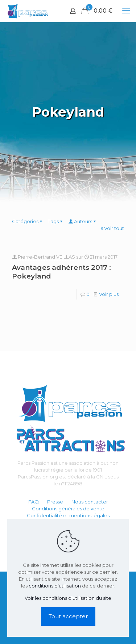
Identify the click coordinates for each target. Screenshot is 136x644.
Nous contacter (90, 502)
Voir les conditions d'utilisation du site (68, 598)
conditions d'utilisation (55, 586)
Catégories (28, 221)
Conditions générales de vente (68, 509)
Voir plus (109, 294)
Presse (55, 502)
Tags (56, 221)
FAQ (34, 502)
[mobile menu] (126, 11)
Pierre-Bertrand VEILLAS (46, 257)
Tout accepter (68, 616)
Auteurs (83, 221)
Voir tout (112, 228)
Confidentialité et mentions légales (68, 515)
